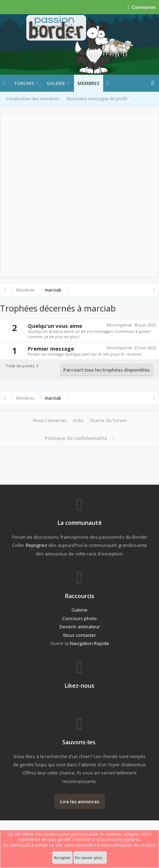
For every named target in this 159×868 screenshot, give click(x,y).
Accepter (62, 858)
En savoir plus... (90, 858)
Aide (78, 420)
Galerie (56, 83)
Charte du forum (108, 420)
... (136, 99)
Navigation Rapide (89, 643)
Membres (89, 83)
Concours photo (79, 618)
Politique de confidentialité (76, 438)
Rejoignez (37, 545)
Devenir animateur (80, 627)
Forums (24, 83)
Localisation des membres (33, 99)
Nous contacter (50, 420)
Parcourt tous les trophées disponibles (107, 370)
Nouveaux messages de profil (97, 99)
